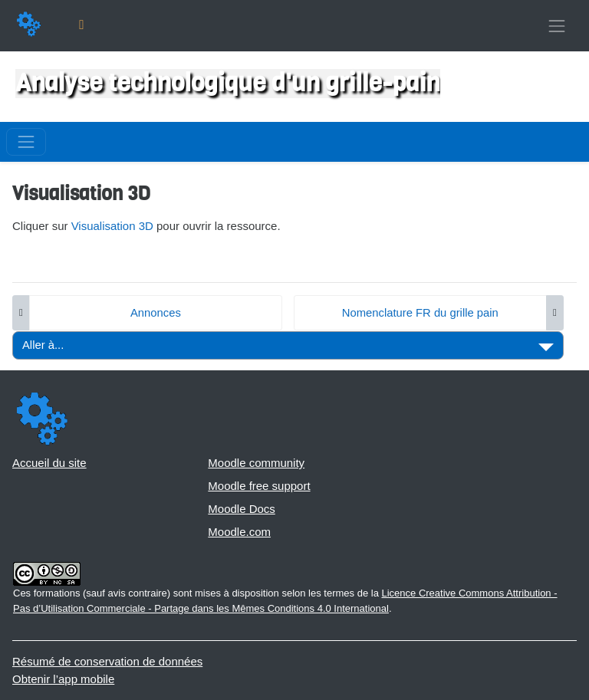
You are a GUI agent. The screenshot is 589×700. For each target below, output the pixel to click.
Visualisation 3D (112, 226)
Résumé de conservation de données (107, 661)
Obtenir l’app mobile (63, 679)
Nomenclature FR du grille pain (420, 313)
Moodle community (256, 463)
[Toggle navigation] (557, 26)
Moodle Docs (241, 509)
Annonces (156, 313)
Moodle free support (259, 486)
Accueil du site (49, 463)
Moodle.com (239, 532)
